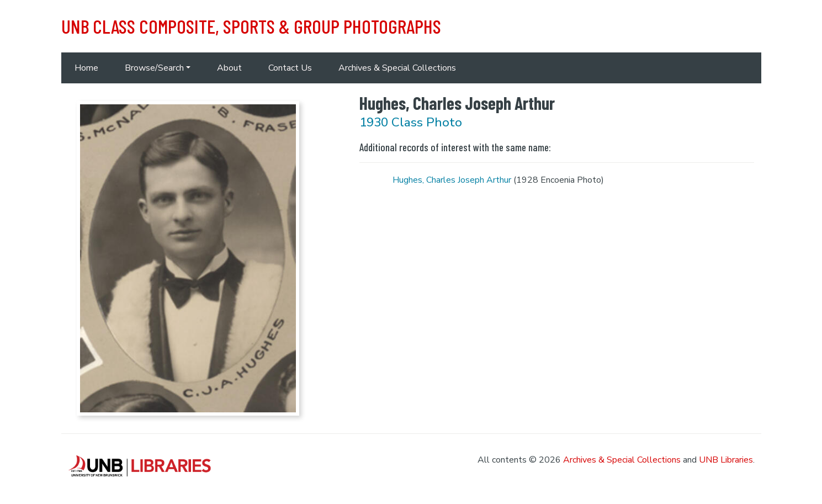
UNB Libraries (726, 460)
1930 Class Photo (411, 122)
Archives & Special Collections (397, 68)
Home (86, 68)
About (229, 68)
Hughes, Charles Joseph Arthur (452, 180)
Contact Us (290, 68)
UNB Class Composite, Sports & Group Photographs (251, 26)
